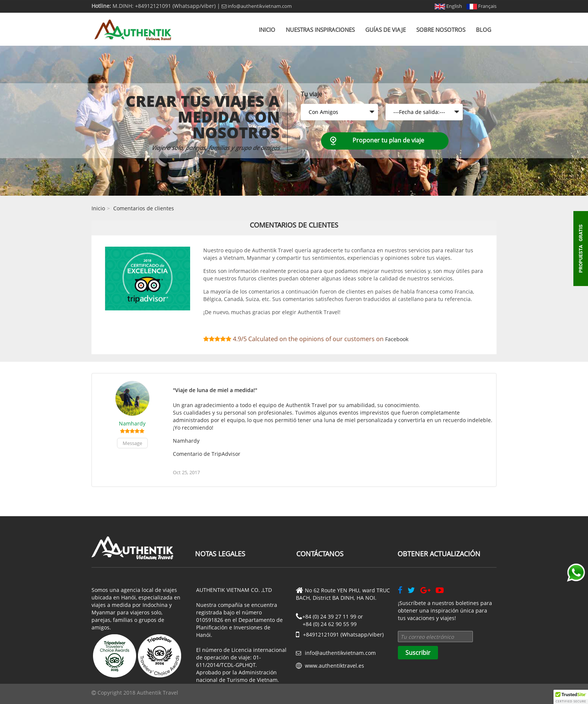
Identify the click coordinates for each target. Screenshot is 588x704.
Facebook (397, 339)
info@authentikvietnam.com (257, 6)
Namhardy (132, 423)
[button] (571, 697)
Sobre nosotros (441, 30)
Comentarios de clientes (144, 208)
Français (481, 6)
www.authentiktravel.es (334, 666)
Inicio (267, 30)
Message (132, 443)
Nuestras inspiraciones (320, 30)
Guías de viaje (385, 30)
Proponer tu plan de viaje (388, 140)
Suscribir (418, 653)
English (448, 6)
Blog (484, 30)
